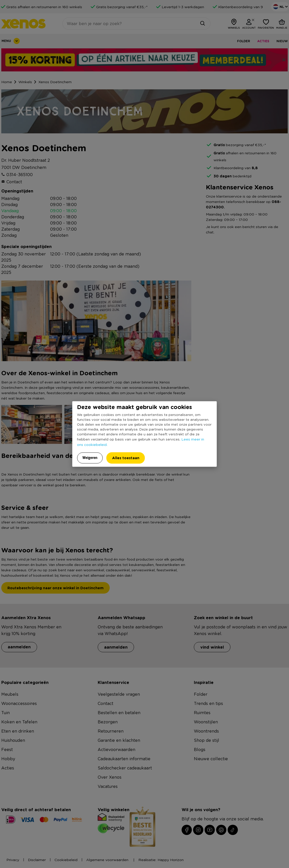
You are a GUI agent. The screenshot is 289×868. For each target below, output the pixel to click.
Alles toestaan (126, 458)
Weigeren (90, 457)
